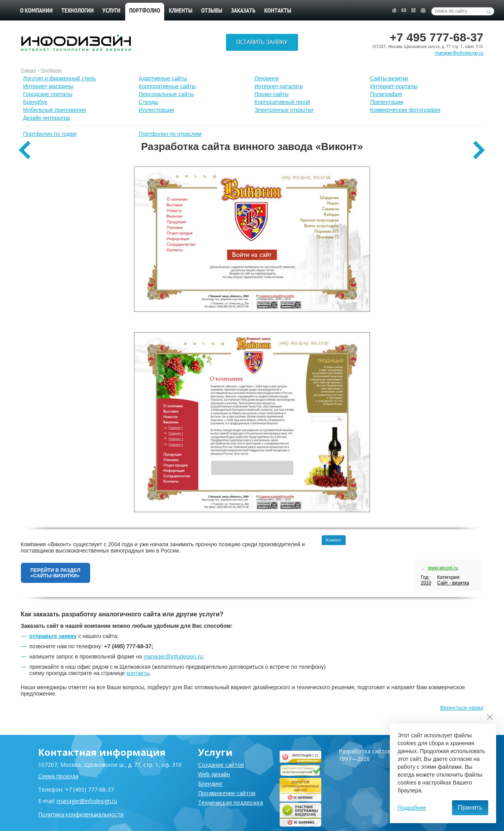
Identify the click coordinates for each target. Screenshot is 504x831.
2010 (426, 583)
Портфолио (51, 70)
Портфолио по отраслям (170, 134)
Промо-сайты (271, 94)
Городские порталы (48, 94)
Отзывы (212, 11)
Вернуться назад (462, 712)
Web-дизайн (214, 774)
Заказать (243, 11)
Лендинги (266, 78)
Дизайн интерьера (47, 118)
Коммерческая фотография (405, 110)
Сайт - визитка (453, 583)
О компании (36, 11)
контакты (138, 677)
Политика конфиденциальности (81, 814)
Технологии (78, 11)
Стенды (148, 102)
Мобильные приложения (55, 110)
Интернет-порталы (394, 86)
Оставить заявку (262, 44)
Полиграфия (386, 94)
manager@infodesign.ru (459, 53)
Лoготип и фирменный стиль (60, 78)
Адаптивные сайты (163, 78)
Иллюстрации (156, 110)
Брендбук (35, 102)
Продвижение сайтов (227, 793)
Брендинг (210, 784)
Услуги (111, 11)
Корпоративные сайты (167, 86)
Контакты (278, 11)
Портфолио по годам (50, 134)
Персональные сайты (166, 94)
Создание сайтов (221, 765)
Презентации (387, 102)
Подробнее (412, 808)
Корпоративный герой (282, 102)
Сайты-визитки (389, 78)
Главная (28, 70)
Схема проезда (58, 776)
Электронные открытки (284, 110)
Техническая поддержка (231, 802)
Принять (470, 808)
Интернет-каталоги (279, 86)
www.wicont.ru (443, 568)
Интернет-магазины (48, 86)
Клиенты (181, 11)
